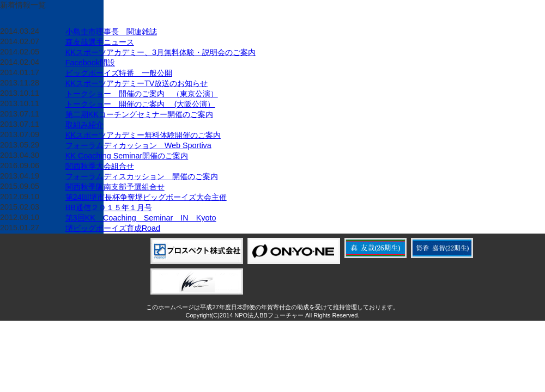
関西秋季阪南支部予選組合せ (115, 187)
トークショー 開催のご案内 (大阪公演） (140, 104)
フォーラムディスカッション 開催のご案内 (142, 176)
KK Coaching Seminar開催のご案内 (127, 156)
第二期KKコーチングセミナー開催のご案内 (139, 114)
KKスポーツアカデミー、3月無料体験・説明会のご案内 (161, 52)
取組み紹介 (84, 125)
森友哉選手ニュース (100, 42)
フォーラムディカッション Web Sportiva (138, 145)
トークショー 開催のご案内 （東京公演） (142, 94)
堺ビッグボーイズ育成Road (113, 228)
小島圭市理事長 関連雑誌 (111, 32)
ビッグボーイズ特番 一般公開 (119, 73)
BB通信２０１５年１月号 (109, 207)
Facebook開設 (90, 63)
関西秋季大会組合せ (100, 166)
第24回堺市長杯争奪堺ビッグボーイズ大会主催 (146, 197)
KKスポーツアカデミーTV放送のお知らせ (137, 83)
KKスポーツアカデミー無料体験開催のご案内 (143, 135)
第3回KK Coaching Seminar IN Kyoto (141, 218)
